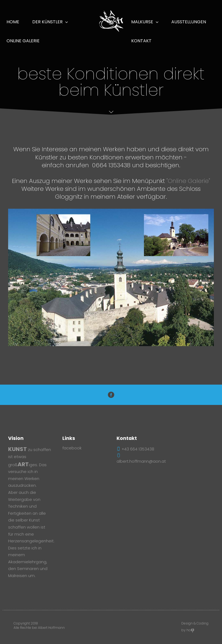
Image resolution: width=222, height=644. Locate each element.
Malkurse (142, 22)
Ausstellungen (189, 22)
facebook (72, 448)
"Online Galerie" (188, 181)
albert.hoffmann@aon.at (141, 459)
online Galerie (23, 41)
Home (13, 22)
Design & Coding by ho (195, 627)
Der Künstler (47, 22)
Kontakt (141, 41)
